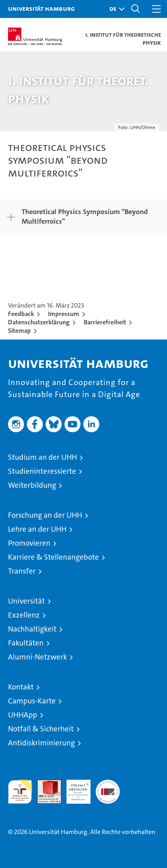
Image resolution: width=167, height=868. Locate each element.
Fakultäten (26, 643)
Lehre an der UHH (37, 529)
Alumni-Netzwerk (37, 657)
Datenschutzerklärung (39, 322)
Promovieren (29, 543)
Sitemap (19, 331)
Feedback (21, 314)
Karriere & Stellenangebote (53, 557)
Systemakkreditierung (108, 784)
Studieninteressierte (42, 471)
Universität (26, 601)
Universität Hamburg (41, 8)
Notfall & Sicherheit (41, 729)
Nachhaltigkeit (32, 629)
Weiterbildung (32, 485)
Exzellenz (24, 615)
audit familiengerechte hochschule (20, 792)
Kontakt (21, 687)
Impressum (64, 314)
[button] (115, 9)
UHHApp (23, 715)
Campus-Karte (32, 701)
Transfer (22, 571)
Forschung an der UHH (45, 515)
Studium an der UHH (42, 457)
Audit (45, 784)
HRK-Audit (74, 788)
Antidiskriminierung (41, 743)
